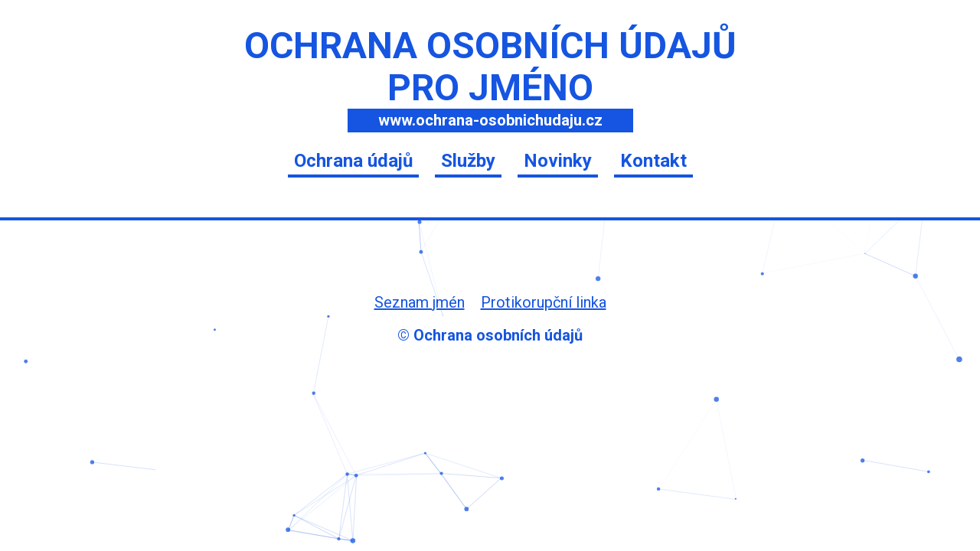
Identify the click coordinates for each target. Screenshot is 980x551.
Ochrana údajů (353, 161)
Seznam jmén (420, 302)
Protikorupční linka (544, 302)
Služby (468, 161)
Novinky (558, 161)
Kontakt (653, 161)
